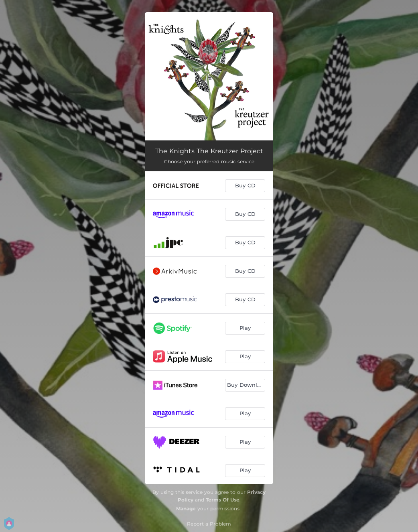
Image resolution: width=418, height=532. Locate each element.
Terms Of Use (223, 500)
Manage (186, 509)
